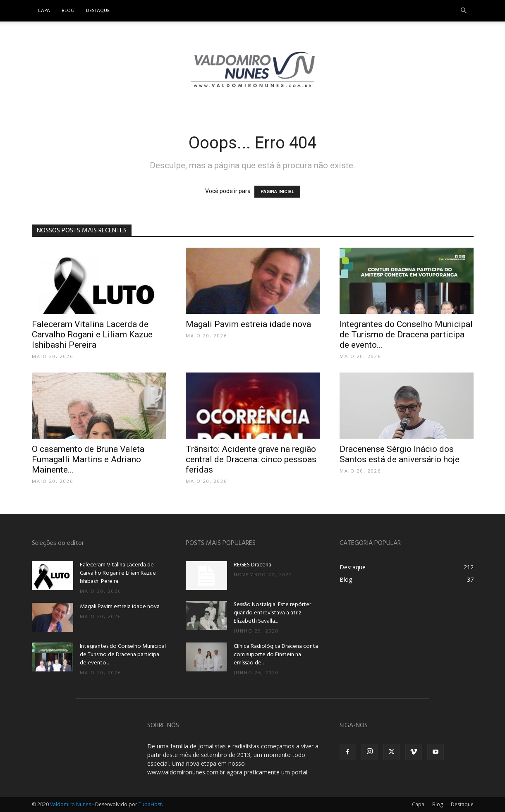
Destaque (98, 11)
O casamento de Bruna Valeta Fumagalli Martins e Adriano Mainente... (88, 459)
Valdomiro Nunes (71, 804)
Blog (68, 11)
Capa (44, 11)
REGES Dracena (252, 565)
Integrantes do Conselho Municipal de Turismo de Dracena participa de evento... (406, 334)
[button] (464, 11)
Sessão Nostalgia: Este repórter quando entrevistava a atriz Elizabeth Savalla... (272, 613)
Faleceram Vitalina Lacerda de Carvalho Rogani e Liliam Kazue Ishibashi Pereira (92, 334)
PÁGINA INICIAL (277, 192)
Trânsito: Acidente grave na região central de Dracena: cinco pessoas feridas (251, 459)
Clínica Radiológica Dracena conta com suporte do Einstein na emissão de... (276, 655)
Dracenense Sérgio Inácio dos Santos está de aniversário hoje (400, 454)
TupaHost (150, 804)
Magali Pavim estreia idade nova (248, 324)
